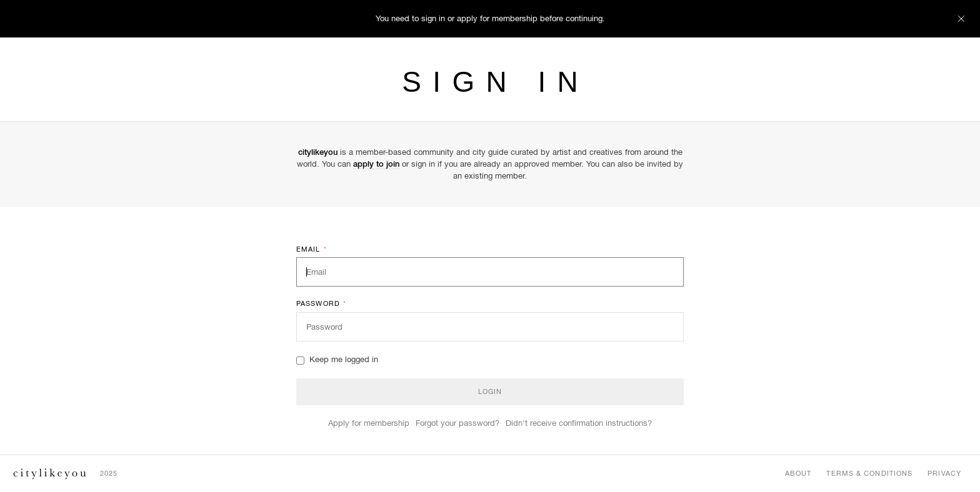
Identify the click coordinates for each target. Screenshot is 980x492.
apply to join (376, 164)
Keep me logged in (337, 359)
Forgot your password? (457, 423)
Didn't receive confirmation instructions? (579, 423)
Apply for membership (369, 423)
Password (321, 304)
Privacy (944, 473)
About (798, 473)
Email (312, 250)
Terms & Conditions (869, 473)
